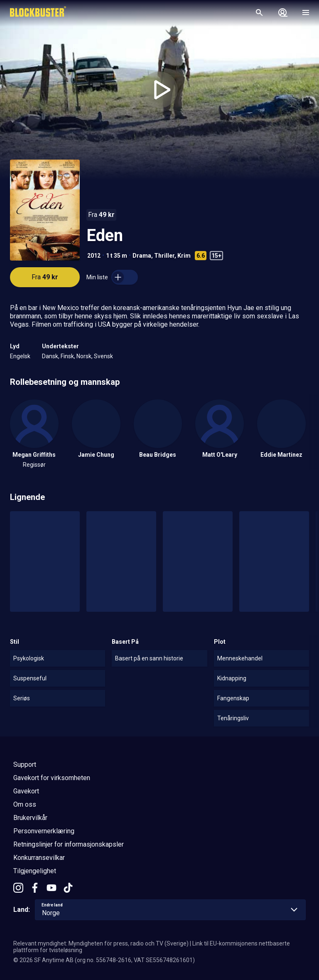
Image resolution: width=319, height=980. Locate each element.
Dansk (50, 356)
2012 (94, 256)
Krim (184, 256)
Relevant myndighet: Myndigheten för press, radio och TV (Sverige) (101, 943)
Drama (142, 256)
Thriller (164, 256)
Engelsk (20, 356)
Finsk (67, 356)
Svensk (103, 356)
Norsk (84, 356)
